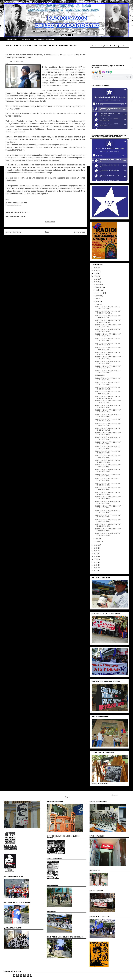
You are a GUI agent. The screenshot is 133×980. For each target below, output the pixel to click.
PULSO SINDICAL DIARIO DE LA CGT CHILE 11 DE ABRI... (108, 521)
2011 (96, 571)
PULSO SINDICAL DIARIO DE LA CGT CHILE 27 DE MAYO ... (108, 308)
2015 (96, 559)
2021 (96, 282)
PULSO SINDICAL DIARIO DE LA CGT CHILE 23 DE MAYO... (108, 326)
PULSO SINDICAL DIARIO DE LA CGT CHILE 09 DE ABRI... (108, 530)
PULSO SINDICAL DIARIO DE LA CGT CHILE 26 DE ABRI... (108, 452)
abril (97, 539)
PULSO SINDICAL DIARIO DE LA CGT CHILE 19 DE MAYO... (108, 344)
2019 (96, 548)
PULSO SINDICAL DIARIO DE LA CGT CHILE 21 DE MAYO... (108, 335)
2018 (96, 551)
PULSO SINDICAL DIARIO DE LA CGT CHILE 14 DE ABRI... (108, 507)
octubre (98, 290)
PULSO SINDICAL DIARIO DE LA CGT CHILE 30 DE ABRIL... (108, 434)
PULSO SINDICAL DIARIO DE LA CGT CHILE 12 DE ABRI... (108, 516)
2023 (96, 276)
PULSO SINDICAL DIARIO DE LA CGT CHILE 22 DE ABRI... (108, 470)
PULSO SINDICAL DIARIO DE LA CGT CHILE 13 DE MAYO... (108, 372)
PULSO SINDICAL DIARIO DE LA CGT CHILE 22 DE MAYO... (108, 330)
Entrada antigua (79, 232)
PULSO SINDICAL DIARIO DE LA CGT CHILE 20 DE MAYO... (108, 340)
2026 (96, 268)
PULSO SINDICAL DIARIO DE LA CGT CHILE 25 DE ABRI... (108, 457)
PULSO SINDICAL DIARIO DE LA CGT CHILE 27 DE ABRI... (108, 447)
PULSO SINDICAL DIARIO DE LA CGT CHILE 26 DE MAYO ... (108, 312)
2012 (96, 568)
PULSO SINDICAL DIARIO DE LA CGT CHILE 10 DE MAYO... (108, 393)
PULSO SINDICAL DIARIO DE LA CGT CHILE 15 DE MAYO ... (108, 362)
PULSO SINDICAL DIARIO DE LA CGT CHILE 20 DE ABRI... (108, 480)
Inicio (47, 232)
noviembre (99, 287)
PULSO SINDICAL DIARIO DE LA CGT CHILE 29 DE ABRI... (108, 438)
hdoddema (114, 795)
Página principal (12, 39)
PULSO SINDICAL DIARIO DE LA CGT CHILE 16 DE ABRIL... (108, 498)
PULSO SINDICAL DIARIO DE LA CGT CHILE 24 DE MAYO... (108, 321)
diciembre (99, 284)
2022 (96, 279)
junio (97, 301)
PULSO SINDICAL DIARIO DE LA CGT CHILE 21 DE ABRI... (108, 475)
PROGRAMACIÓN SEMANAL (44, 39)
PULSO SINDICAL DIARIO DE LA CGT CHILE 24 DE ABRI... (108, 461)
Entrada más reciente (13, 232)
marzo (98, 542)
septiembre (99, 293)
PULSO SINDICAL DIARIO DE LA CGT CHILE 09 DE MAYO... (108, 388)
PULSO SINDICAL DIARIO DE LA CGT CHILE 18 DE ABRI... (108, 489)
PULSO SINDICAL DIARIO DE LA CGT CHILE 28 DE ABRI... (108, 443)
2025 (96, 271)
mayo (98, 304)
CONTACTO (26, 39)
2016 (96, 557)
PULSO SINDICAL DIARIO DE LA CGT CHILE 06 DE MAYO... (108, 406)
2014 (96, 562)
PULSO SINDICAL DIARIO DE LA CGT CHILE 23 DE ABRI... (108, 466)
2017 (96, 554)
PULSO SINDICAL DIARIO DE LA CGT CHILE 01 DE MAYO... (108, 429)
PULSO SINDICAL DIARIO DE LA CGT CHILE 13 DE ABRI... (108, 511)
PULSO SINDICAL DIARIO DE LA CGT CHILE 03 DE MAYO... (108, 420)
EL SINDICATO (100, 375)
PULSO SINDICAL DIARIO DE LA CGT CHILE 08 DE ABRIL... (108, 534)
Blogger (67, 797)
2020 (96, 545)
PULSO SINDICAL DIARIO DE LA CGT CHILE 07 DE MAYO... (108, 402)
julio (97, 299)
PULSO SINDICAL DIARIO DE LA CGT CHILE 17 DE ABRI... (108, 493)
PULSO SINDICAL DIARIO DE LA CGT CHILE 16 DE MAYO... (108, 358)
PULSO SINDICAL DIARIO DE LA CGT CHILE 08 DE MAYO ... (108, 397)
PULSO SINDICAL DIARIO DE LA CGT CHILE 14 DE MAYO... (108, 367)
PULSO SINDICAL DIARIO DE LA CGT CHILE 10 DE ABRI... (108, 525)
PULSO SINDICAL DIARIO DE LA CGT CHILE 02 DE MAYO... (108, 425)
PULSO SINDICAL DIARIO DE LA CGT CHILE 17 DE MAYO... (108, 353)
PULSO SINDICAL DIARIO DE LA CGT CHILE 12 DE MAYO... (108, 379)
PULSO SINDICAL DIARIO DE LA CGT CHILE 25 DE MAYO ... (108, 317)
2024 (96, 273)
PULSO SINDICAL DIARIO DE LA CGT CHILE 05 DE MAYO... (108, 411)
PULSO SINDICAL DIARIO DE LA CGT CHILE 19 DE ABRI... (108, 484)
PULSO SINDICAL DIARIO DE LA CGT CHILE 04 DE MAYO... (108, 415)
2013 (96, 565)
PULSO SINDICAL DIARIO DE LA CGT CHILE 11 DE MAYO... (108, 384)
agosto (98, 296)
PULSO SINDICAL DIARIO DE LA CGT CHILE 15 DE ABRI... (108, 502)
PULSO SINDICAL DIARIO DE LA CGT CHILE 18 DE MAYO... (108, 349)
